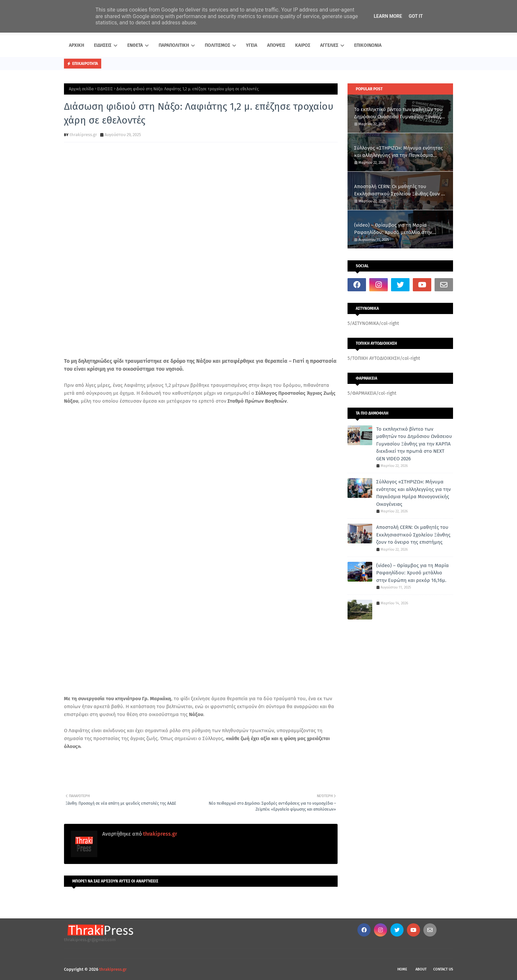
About (421, 969)
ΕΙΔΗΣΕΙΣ (105, 89)
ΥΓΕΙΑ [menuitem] (252, 45)
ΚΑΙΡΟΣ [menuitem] (303, 45)
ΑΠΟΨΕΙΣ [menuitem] (276, 45)
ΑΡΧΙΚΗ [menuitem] (76, 45)
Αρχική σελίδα (81, 89)
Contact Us (443, 969)
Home (402, 969)
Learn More (388, 16)
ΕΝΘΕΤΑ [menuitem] (135, 45)
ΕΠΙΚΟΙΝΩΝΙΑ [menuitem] (368, 45)
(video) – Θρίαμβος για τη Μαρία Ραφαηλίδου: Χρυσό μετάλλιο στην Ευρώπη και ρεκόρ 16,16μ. (393, 229)
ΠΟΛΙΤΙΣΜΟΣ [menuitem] (217, 45)
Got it (416, 16)
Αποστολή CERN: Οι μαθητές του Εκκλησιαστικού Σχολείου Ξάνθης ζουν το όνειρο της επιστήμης (400, 191)
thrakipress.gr (83, 135)
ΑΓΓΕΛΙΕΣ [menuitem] (329, 45)
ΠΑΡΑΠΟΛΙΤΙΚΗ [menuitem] (174, 45)
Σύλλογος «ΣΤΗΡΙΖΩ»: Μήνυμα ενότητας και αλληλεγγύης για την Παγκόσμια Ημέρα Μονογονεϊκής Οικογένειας (398, 152)
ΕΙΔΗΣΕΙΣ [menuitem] (103, 45)
